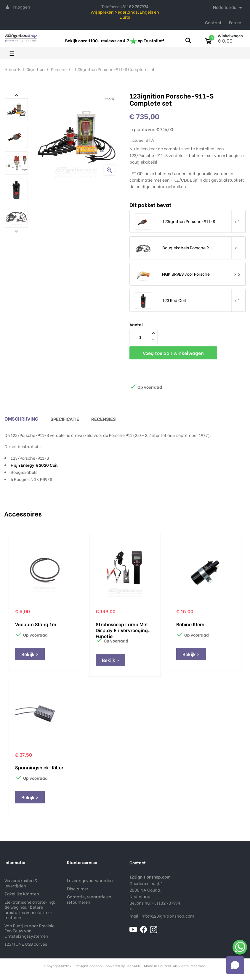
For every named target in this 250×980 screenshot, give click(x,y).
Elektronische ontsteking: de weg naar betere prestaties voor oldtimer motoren (30, 910)
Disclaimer (78, 888)
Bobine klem (190, 624)
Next (16, 95)
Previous (16, 231)
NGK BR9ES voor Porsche (186, 274)
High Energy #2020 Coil (34, 465)
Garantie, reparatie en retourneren (89, 899)
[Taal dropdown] (229, 8)
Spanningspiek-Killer (39, 767)
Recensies (104, 419)
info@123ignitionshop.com (167, 916)
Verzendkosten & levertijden (21, 883)
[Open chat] (235, 965)
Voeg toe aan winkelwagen (173, 353)
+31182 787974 (166, 903)
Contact (213, 22)
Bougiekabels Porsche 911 (188, 248)
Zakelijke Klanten (22, 893)
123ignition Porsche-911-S (189, 221)
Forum (235, 22)
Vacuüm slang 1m (36, 624)
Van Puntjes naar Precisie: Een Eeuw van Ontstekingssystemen (30, 931)
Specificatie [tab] (65, 419)
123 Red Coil (174, 300)
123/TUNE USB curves (26, 944)
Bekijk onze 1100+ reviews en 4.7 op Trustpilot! (115, 40)
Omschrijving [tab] (21, 418)
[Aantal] (140, 337)
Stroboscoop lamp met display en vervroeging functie (122, 627)
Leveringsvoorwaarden (90, 880)
